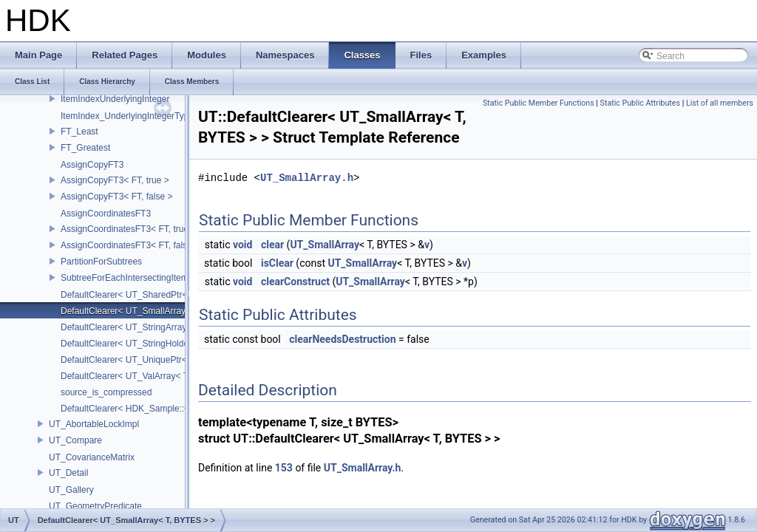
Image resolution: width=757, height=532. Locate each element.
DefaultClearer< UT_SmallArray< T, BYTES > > (154, 311)
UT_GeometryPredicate (95, 506)
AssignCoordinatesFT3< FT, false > (130, 245)
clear (272, 245)
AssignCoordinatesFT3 (106, 214)
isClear (277, 263)
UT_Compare (75, 440)
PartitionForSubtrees (101, 262)
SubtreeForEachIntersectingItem (125, 278)
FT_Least (79, 132)
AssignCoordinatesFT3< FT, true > (128, 229)
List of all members (720, 103)
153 (284, 468)
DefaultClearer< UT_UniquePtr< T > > (135, 360)
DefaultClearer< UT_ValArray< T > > (132, 376)
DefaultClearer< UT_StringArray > (128, 327)
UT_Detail (68, 473)
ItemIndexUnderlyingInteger (115, 99)
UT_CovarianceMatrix (92, 457)
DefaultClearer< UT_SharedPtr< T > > (135, 295)
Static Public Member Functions (539, 103)
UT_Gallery (71, 490)
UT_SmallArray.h (307, 178)
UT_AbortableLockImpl (94, 424)
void (242, 245)
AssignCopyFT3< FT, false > (116, 197)
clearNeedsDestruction (342, 339)
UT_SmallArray (325, 245)
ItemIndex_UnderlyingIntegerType (127, 116)
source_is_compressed (106, 392)
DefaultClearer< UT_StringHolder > (130, 344)
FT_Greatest (85, 148)
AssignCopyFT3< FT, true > (115, 180)
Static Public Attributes (640, 103)
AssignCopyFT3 (92, 165)
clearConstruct (295, 282)
